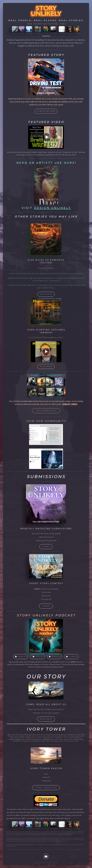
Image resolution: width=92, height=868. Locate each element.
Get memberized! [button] (46, 411)
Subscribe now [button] (46, 111)
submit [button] (46, 547)
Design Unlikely (53, 208)
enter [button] (46, 606)
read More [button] (46, 719)
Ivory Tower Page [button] (46, 788)
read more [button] (46, 294)
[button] (21, 657)
